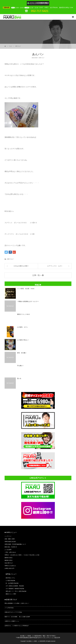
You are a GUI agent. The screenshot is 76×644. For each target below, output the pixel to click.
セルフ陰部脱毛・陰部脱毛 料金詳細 (15, 589)
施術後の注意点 (9, 560)
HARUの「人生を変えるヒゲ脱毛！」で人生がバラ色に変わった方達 (22, 555)
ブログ (10, 46)
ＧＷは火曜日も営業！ (21, 266)
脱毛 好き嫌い (22, 353)
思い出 (19, 378)
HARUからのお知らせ (10, 566)
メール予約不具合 (9, 608)
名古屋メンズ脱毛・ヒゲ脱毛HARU (31, 636)
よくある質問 (8, 550)
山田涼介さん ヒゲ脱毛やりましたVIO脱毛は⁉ (16, 626)
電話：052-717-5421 (49, 636)
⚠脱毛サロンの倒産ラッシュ (12, 621)
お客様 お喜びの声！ (10, 568)
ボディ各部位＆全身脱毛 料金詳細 (15, 586)
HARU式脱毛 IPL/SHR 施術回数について (15, 544)
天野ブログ (18, 46)
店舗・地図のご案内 (10, 539)
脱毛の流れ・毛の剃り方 (11, 547)
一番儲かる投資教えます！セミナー (28, 301)
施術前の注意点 (9, 558)
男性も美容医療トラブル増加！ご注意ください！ (17, 603)
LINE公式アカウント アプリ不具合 (13, 612)
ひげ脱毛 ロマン (23, 327)
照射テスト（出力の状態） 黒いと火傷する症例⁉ (17, 617)
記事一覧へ (37, 275)
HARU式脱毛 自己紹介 (10, 542)
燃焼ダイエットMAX (23, 314)
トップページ (8, 536)
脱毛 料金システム (10, 578)
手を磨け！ (21, 366)
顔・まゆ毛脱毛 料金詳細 (12, 583)
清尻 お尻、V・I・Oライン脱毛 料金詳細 (16, 591)
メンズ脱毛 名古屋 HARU (26, 289)
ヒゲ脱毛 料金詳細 (10, 581)
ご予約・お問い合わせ (10, 552)
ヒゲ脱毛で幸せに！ (23, 340)
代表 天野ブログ (9, 563)
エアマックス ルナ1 (55, 266)
